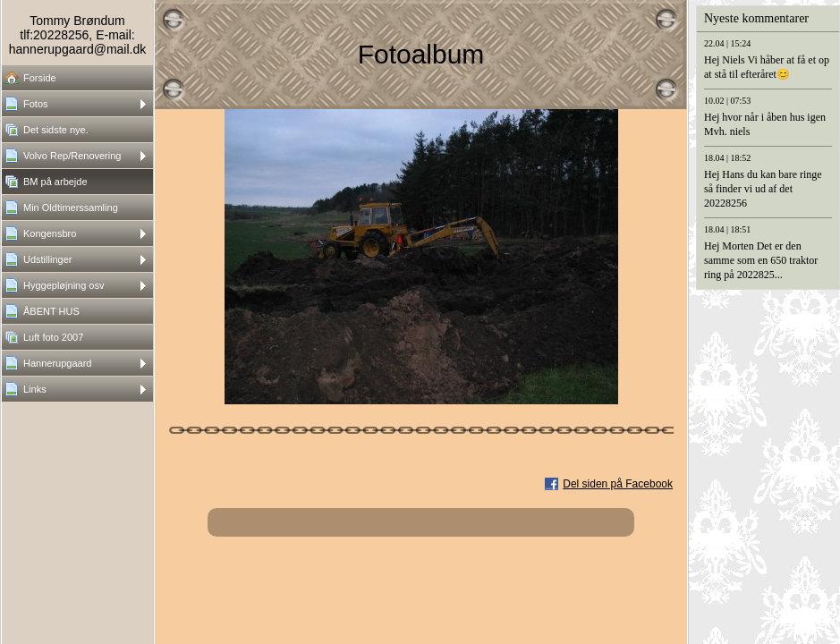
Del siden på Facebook (618, 484)
